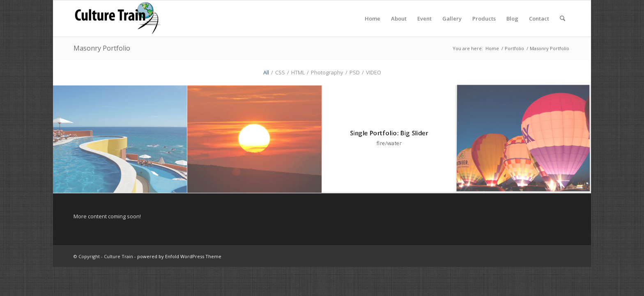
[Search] (562, 18)
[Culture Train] (118, 18)
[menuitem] (373, 18)
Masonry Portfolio (102, 48)
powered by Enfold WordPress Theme (179, 256)
